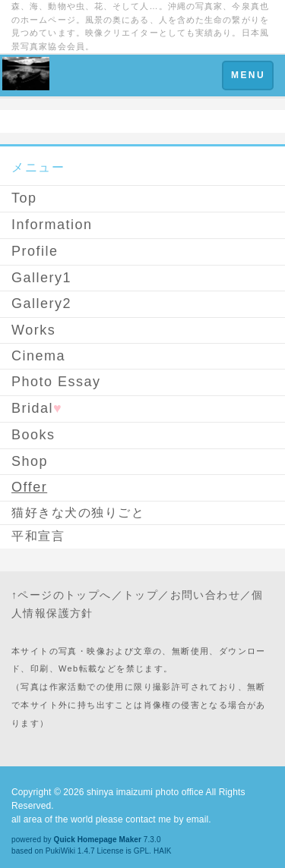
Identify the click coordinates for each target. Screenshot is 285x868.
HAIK (163, 851)
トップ (141, 595)
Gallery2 (41, 303)
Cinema (38, 356)
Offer (29, 487)
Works (33, 330)
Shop (30, 461)
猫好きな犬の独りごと (78, 513)
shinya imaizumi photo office (145, 792)
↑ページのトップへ (62, 595)
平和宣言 (38, 536)
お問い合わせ (205, 595)
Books (33, 435)
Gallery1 (41, 278)
